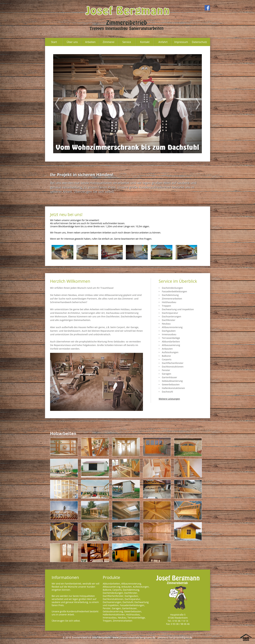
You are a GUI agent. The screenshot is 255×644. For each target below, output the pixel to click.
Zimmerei (109, 42)
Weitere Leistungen (169, 399)
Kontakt (145, 42)
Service (127, 42)
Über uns (72, 42)
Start (54, 42)
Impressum (181, 42)
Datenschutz (199, 42)
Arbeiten (90, 42)
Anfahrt (163, 42)
